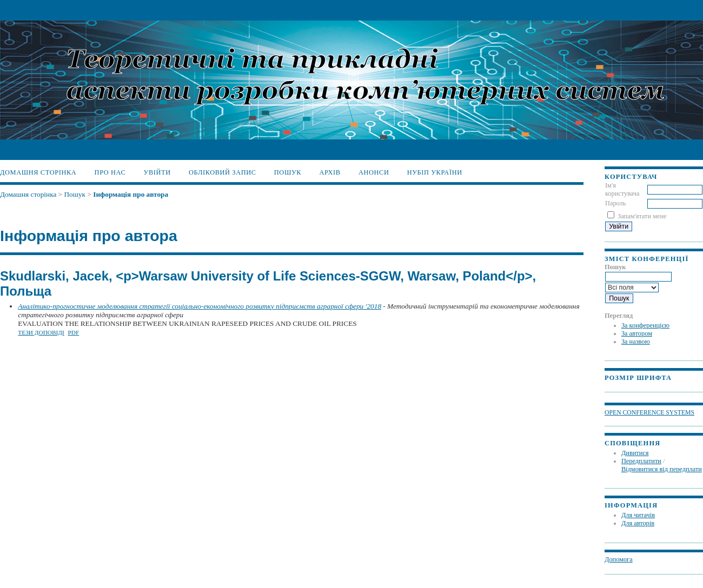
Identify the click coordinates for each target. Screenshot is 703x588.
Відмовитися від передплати (662, 469)
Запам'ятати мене (642, 216)
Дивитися (635, 453)
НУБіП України (435, 172)
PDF (73, 332)
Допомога (619, 559)
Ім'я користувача (622, 189)
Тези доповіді (41, 332)
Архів (330, 172)
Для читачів (638, 515)
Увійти (157, 172)
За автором (637, 333)
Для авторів (638, 523)
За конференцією (645, 325)
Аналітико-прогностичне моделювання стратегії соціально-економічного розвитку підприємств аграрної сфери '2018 (200, 306)
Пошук (288, 172)
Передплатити (641, 461)
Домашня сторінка (38, 172)
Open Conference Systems (649, 413)
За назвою (636, 342)
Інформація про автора (131, 194)
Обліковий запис (223, 172)
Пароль (615, 203)
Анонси (374, 172)
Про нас (110, 172)
